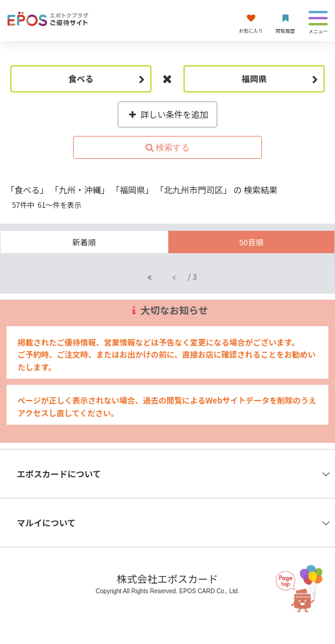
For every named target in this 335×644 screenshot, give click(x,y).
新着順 (84, 242)
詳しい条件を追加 (168, 114)
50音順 (251, 242)
